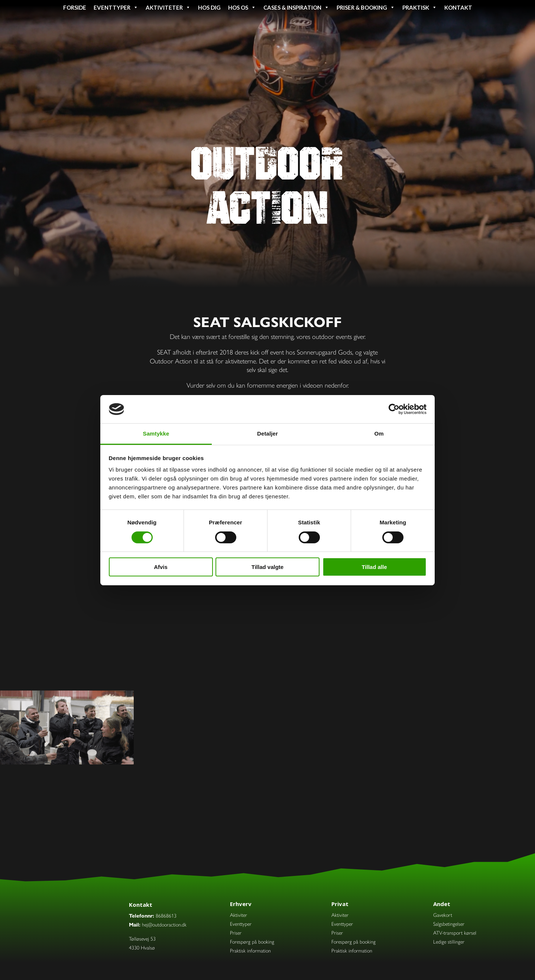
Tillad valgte (267, 567)
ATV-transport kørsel (455, 932)
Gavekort (443, 915)
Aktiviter (239, 915)
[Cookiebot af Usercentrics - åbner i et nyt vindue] (394, 409)
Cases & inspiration (296, 7)
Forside (75, 7)
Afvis (161, 567)
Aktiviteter (168, 7)
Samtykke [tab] (156, 434)
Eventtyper (116, 7)
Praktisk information (250, 950)
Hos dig (209, 7)
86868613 (166, 915)
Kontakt (458, 7)
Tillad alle (374, 567)
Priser (236, 932)
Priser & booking (366, 7)
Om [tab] (379, 434)
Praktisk (420, 7)
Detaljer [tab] (267, 434)
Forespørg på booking (252, 941)
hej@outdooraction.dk (164, 924)
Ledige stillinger (449, 941)
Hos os (242, 7)
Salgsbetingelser (449, 924)
